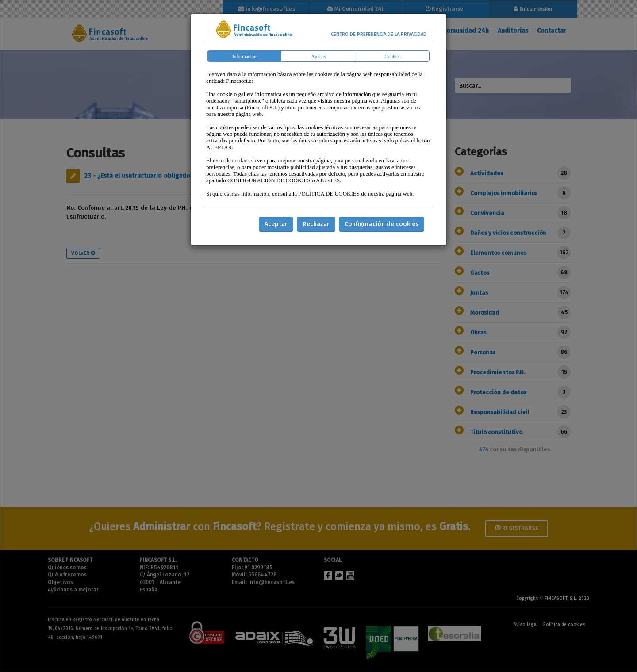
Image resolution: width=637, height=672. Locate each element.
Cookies (393, 56)
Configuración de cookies (382, 224)
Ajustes (319, 56)
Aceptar (276, 224)
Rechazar (316, 224)
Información (244, 56)
